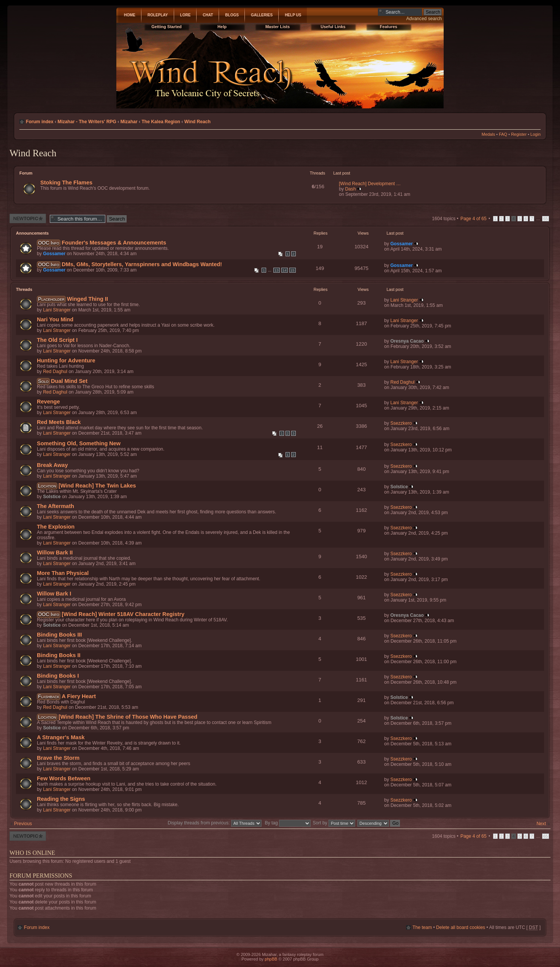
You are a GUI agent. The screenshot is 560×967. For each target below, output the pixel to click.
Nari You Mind (55, 319)
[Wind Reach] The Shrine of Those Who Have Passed (128, 717)
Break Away (52, 465)
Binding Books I (58, 676)
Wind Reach (198, 122)
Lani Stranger (57, 310)
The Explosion (56, 527)
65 (546, 219)
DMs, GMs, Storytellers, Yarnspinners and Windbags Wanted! (142, 264)
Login (535, 134)
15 (293, 270)
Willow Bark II (55, 553)
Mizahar (129, 122)
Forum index (40, 122)
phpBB (271, 959)
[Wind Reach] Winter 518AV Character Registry (123, 614)
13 (277, 270)
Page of (474, 219)
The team (422, 927)
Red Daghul (55, 372)
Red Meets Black (59, 422)
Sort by (334, 823)
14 (285, 270)
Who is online (32, 853)
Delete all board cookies (461, 927)
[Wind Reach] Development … (370, 184)
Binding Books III (59, 635)
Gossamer (54, 254)
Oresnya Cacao (407, 341)
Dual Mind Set (69, 381)
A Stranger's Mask (61, 737)
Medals (488, 134)
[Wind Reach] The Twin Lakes (97, 486)
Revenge (48, 402)
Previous (23, 824)
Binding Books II (59, 655)
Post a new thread (28, 218)
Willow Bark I (54, 594)
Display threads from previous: (215, 823)
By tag (289, 823)
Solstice (52, 497)
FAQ (503, 134)
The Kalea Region (161, 122)
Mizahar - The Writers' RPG (87, 122)
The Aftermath (56, 506)
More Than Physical (63, 573)
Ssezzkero (401, 423)
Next (541, 824)
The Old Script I (57, 340)
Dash (351, 189)
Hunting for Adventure (66, 360)
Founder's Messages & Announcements (114, 243)
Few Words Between (64, 778)
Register (519, 134)
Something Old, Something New (79, 443)
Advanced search (424, 19)
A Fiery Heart (79, 696)
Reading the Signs (61, 799)
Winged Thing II (87, 299)
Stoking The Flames (66, 183)
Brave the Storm (58, 758)
